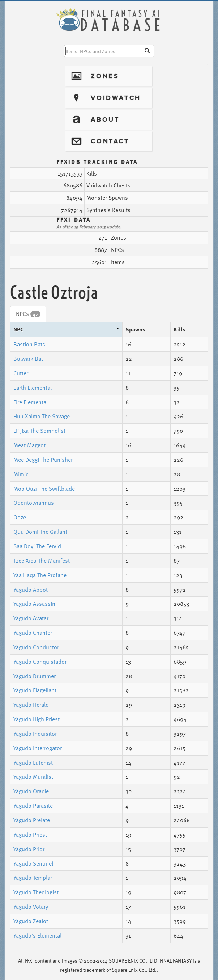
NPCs (28, 314)
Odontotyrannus (34, 503)
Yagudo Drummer (35, 676)
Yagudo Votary (31, 907)
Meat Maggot (29, 445)
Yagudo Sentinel (33, 863)
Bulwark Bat (28, 359)
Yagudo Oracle (31, 791)
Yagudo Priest (30, 835)
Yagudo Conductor (36, 647)
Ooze (20, 517)
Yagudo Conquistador (40, 662)
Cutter (21, 373)
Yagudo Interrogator (38, 748)
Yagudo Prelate (32, 820)
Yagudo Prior (29, 849)
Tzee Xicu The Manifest (42, 561)
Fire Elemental (31, 402)
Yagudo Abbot (31, 590)
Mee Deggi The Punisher (43, 460)
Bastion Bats (29, 344)
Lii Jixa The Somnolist (39, 431)
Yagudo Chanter (33, 633)
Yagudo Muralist (33, 777)
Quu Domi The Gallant (40, 532)
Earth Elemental (33, 388)
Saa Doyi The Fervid (37, 546)
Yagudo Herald (31, 705)
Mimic (21, 474)
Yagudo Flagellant (35, 690)
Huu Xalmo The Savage (42, 416)
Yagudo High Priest (37, 719)
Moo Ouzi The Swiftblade (44, 489)
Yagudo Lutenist (33, 763)
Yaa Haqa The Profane (40, 575)
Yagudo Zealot (31, 921)
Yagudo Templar (33, 878)
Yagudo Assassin (34, 604)
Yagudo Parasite (33, 806)
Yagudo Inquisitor (35, 734)
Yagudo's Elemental (37, 935)
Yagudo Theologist (36, 892)
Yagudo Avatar (31, 618)
